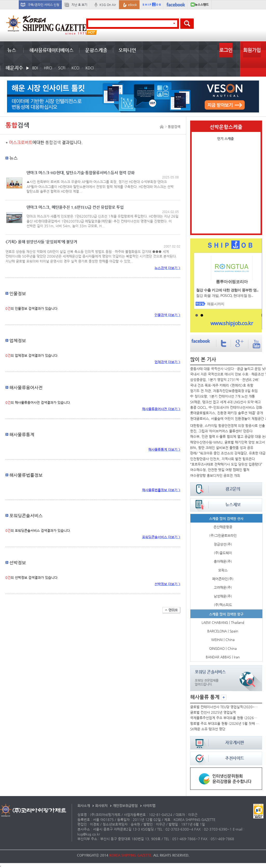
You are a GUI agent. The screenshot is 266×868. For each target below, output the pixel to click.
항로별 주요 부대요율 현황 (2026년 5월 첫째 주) (225, 723)
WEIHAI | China (223, 640)
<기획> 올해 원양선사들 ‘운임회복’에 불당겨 (41, 242)
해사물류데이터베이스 (51, 50)
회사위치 (101, 806)
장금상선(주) (223, 544)
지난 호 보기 (79, 5)
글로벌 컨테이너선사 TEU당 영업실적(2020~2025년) (225, 707)
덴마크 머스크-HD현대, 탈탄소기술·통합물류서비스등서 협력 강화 (81, 173)
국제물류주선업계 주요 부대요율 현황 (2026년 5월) (225, 718)
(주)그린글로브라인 (223, 535)
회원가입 (252, 50)
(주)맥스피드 (223, 605)
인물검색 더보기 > (167, 315)
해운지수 (14, 68)
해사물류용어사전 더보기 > (161, 409)
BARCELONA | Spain (223, 631)
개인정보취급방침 (125, 806)
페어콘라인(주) (223, 579)
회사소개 (84, 806)
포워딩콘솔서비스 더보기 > (161, 537)
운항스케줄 (96, 50)
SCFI (62, 68)
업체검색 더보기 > (167, 362)
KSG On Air (108, 5)
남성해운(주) (223, 596)
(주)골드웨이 (223, 553)
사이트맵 (149, 806)
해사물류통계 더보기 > (164, 449)
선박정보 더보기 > (167, 584)
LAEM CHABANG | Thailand (223, 622)
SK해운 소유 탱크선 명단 (208, 729)
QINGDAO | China (223, 648)
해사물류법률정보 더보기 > (161, 490)
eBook (132, 5)
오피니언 (127, 50)
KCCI (75, 68)
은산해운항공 (223, 527)
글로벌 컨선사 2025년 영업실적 (213, 712)
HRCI (48, 68)
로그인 (226, 50)
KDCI (89, 68)
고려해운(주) (223, 587)
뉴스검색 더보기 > (167, 268)
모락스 (223, 570)
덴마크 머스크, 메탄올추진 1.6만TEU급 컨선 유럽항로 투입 (75, 207)
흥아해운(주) (223, 561)
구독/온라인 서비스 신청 (44, 5)
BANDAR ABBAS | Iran (223, 657)
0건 (8, 308)
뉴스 (12, 50)
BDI (35, 68)
